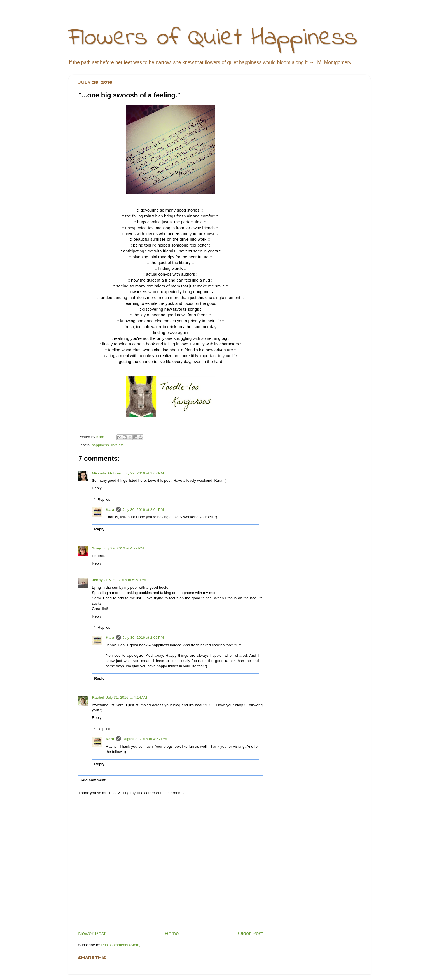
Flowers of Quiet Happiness (213, 38)
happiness (100, 445)
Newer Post (92, 933)
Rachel (98, 697)
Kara (110, 510)
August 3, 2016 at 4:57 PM (145, 739)
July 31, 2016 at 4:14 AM (126, 697)
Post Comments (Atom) (121, 945)
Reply (97, 488)
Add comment (93, 780)
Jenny (97, 580)
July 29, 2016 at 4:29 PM (123, 548)
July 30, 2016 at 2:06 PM (143, 638)
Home (172, 933)
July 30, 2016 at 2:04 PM (143, 510)
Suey (96, 548)
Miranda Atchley (106, 473)
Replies (104, 500)
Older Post (250, 933)
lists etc (117, 445)
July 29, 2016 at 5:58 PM (125, 580)
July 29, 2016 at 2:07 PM (143, 473)
